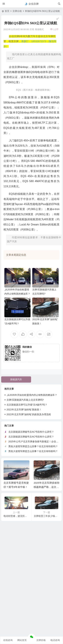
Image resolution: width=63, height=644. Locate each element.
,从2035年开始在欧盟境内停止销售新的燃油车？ (32, 395)
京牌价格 (41, 640)
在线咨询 (8, 640)
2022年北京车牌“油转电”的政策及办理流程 (29, 414)
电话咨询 (55, 640)
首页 (7, 11)
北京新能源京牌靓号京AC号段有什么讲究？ (31, 432)
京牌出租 (17, 11)
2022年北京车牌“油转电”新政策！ (24, 410)
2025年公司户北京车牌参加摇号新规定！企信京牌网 (36, 441)
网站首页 (22, 640)
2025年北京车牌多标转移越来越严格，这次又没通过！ (46, 487)
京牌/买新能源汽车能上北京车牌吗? (25, 400)
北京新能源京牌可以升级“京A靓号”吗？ (27, 405)
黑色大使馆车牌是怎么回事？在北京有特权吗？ (33, 446)
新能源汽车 (16, 379)
